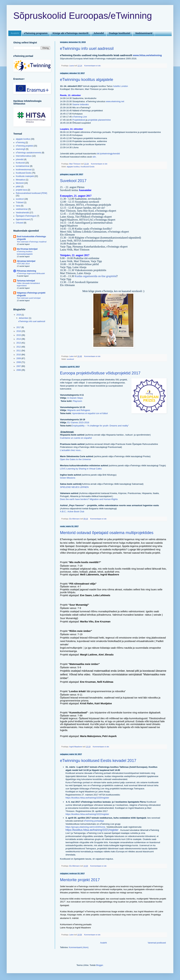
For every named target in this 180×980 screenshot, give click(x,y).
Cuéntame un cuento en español (76, 438)
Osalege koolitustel (119, 33)
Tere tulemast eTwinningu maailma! (32, 242)
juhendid (20, 159)
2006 (19, 370)
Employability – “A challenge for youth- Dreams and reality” (100, 426)
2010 (19, 355)
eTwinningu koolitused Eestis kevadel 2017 (98, 760)
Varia (18, 206)
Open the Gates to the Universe (75, 459)
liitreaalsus (21, 180)
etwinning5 (21, 149)
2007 (19, 366)
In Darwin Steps (75, 398)
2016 (19, 331)
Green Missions (68, 478)
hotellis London (121, 86)
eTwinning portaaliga (94, 821)
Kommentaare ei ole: (93, 66)
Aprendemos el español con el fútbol (90, 413)
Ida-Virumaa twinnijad (27, 249)
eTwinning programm (36, 33)
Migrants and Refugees (79, 410)
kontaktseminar (23, 166)
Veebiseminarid (144, 33)
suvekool (70, 359)
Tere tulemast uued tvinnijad (29, 298)
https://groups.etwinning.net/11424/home (85, 827)
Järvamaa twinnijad (26, 261)
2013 (19, 343)
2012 (19, 347)
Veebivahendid (22, 213)
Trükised (20, 202)
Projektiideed (79, 120)
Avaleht (15, 33)
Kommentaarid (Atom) (79, 947)
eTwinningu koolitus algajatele (87, 79)
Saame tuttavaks (80, 104)
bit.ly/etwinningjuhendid (108, 154)
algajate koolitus (73, 167)
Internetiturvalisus (24, 156)
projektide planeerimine (99, 120)
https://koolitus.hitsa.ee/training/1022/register (87, 814)
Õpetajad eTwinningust (26, 216)
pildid (18, 187)
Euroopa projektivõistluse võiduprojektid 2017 (100, 373)
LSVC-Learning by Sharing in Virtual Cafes (81, 469)
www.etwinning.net (115, 101)
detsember (24, 318)
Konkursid (20, 163)
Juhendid (99, 33)
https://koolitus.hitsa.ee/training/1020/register (87, 798)
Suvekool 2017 (73, 181)
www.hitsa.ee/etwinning (147, 55)
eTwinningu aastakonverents (28, 153)
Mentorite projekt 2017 (80, 880)
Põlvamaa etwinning (26, 271)
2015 (19, 335)
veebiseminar (22, 209)
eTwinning (20, 143)
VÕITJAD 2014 (23, 264)
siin (94, 157)
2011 (19, 351)
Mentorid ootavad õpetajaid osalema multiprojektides (107, 533)
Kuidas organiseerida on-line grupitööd (96, 276)
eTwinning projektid (24, 146)
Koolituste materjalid (25, 176)
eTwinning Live (80, 117)
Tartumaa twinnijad (26, 281)
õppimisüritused (23, 219)
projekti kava (21, 190)
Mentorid (20, 183)
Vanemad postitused (157, 943)
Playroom (77, 401)
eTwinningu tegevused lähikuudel (31, 273)
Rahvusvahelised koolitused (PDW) (31, 193)
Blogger (100, 965)
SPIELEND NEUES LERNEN (74, 487)
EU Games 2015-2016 (78, 422)
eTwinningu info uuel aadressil (87, 48)
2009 (19, 358)
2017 (19, 327)
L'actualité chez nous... (71, 450)
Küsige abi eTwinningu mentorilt (70, 33)
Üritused (20, 223)
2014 (19, 339)
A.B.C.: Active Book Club (72, 512)
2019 (19, 315)
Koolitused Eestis (88, 167)
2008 (19, 362)
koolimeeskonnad (24, 170)
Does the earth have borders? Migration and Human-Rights (89, 499)
